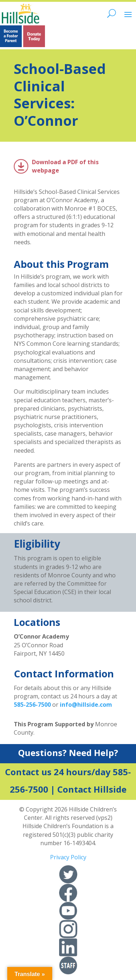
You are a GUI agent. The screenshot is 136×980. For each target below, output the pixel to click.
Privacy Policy (68, 857)
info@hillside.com (86, 705)
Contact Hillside (92, 789)
